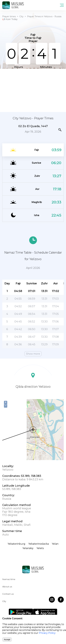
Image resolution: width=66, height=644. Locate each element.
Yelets (40, 548)
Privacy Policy (47, 633)
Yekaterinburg (16, 544)
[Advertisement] (33, 90)
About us (7, 587)
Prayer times (9, 16)
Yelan (55, 544)
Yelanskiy (28, 548)
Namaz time (9, 579)
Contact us (8, 594)
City (21, 16)
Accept (7, 640)
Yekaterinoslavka (39, 544)
